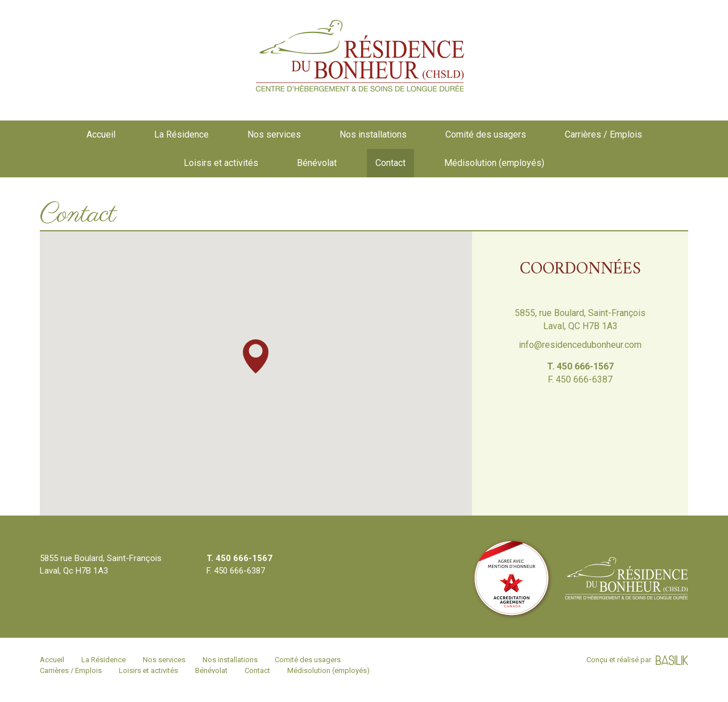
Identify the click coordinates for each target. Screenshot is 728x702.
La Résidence (181, 134)
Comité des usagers (486, 134)
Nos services (274, 134)
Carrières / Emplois (603, 134)
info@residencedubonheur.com (580, 345)
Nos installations (373, 134)
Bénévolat (317, 163)
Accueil (101, 134)
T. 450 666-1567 (580, 366)
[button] (256, 356)
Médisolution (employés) (494, 163)
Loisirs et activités (221, 163)
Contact (390, 163)
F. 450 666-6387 (580, 379)
